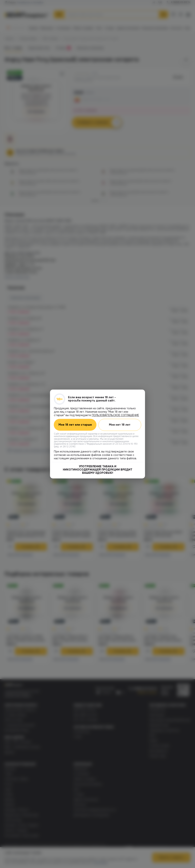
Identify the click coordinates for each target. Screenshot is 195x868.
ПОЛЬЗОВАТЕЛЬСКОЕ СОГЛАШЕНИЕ (115, 415)
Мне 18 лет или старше (75, 425)
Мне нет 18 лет (120, 425)
